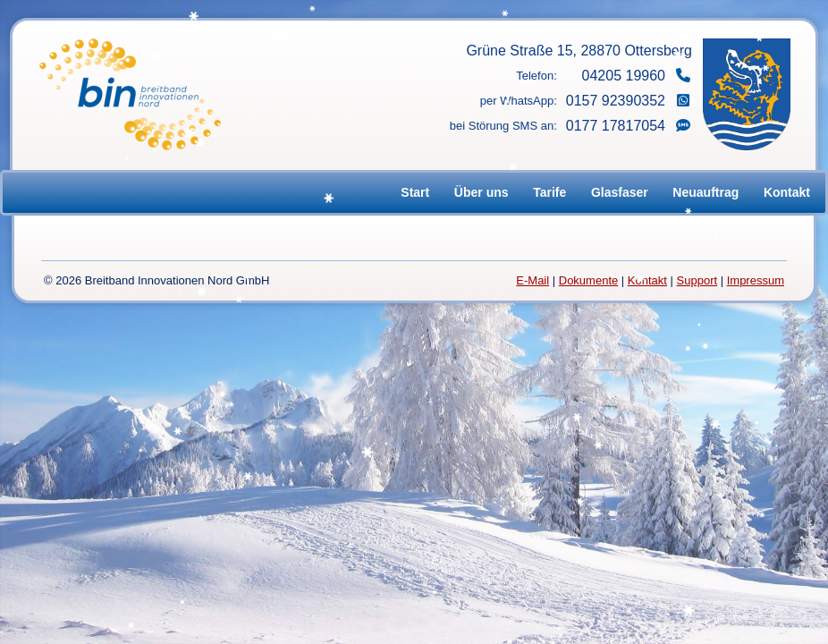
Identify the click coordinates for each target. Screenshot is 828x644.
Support (697, 280)
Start (415, 192)
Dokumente (588, 280)
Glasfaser (620, 192)
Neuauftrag (705, 192)
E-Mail (532, 280)
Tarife (549, 192)
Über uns (482, 192)
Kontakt (787, 192)
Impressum (756, 280)
